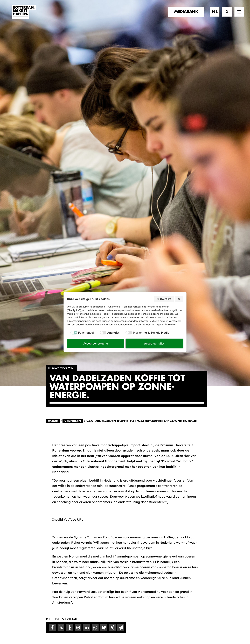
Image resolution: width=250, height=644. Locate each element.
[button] (239, 15)
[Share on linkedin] (87, 356)
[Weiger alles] (179, 299)
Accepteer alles (154, 344)
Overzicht (164, 299)
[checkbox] (80, 333)
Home (53, 149)
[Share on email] (121, 356)
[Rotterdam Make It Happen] (24, 15)
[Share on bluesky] (104, 356)
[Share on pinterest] (78, 356)
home (51, 527)
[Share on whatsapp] (95, 356)
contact (54, 544)
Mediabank (139, 537)
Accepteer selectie (96, 344)
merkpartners (58, 533)
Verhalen (73, 149)
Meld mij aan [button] (186, 548)
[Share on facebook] (52, 356)
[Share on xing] (112, 356)
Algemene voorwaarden (105, 630)
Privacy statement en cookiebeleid (140, 630)
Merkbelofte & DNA (103, 546)
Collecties (138, 543)
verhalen (54, 530)
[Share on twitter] (61, 356)
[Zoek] (225, 15)
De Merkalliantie (101, 540)
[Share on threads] (70, 356)
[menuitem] (187, 15)
